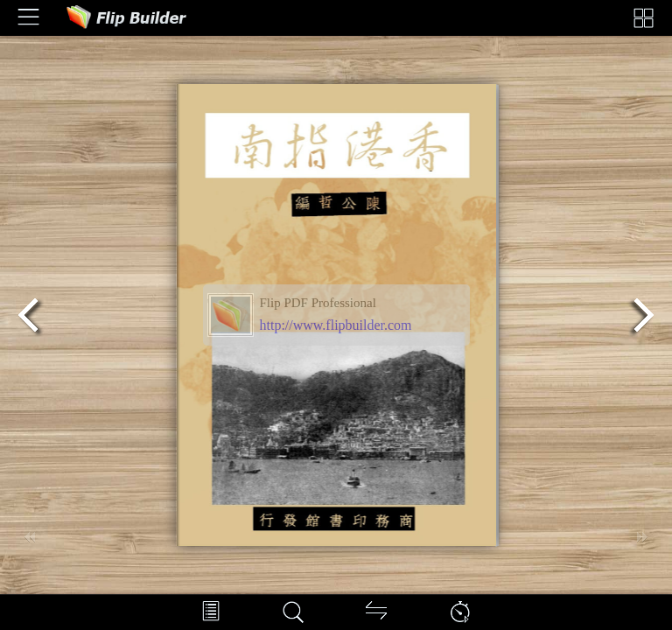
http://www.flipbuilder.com (336, 325)
